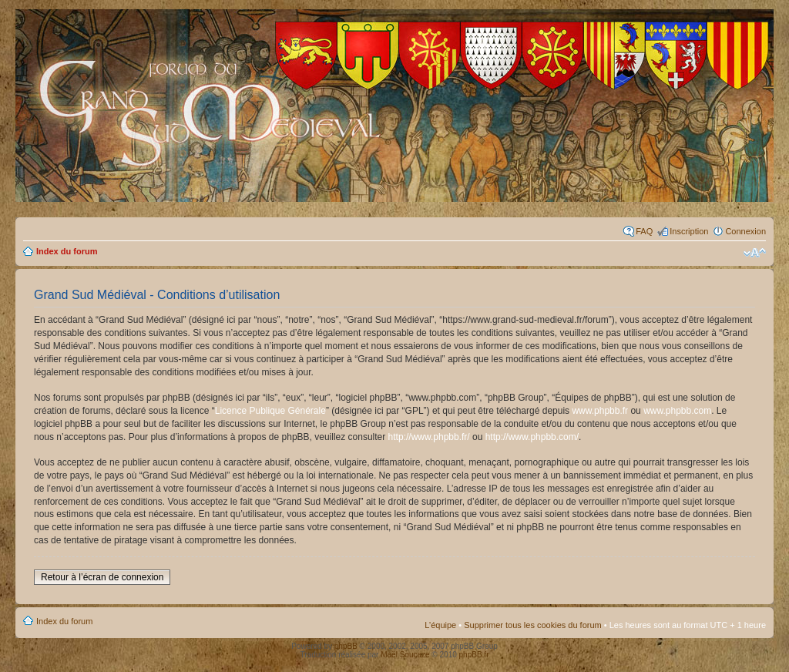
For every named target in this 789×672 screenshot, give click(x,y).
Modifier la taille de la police (755, 253)
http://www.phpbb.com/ (532, 437)
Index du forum (67, 251)
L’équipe (440, 625)
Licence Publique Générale (270, 411)
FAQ (644, 231)
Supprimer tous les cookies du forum (533, 625)
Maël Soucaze (405, 655)
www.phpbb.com (677, 411)
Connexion (745, 231)
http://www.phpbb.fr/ (429, 437)
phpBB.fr (474, 655)
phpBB (346, 646)
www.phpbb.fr (600, 411)
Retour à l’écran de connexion (102, 577)
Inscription (689, 231)
